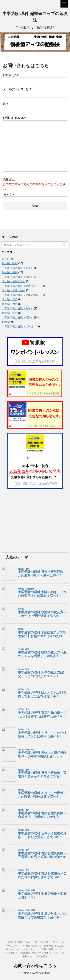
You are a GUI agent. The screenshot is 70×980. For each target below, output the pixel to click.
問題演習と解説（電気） (18, 317)
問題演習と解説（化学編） (19, 326)
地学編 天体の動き (14, 290)
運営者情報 (42, 956)
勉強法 (6, 259)
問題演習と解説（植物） (18, 277)
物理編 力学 (10, 304)
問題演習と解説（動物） (18, 268)
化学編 (6, 322)
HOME (6, 57)
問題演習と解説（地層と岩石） (21, 286)
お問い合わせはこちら (19, 942)
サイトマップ (42, 942)
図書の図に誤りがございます (34, 953)
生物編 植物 (10, 272)
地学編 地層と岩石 (14, 281)
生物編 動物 (10, 263)
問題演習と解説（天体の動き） (21, 295)
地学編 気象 (10, 299)
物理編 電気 (10, 313)
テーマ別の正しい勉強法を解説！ (35, 973)
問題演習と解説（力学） (18, 308)
